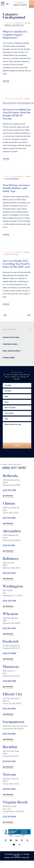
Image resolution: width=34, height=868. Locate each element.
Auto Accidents (12, 179)
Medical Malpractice (14, 25)
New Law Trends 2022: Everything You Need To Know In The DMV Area (16, 264)
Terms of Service (15, 857)
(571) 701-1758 (9, 546)
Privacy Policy (25, 857)
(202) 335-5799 (9, 601)
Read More (6, 81)
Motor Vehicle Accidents (11, 351)
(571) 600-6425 (9, 761)
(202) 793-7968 (9, 490)
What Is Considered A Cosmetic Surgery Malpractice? (15, 35)
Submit (17, 446)
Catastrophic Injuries (10, 344)
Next (29, 315)
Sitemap (7, 857)
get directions (8, 496)
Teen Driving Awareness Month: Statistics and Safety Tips (16, 188)
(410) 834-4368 (9, 789)
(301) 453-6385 (9, 518)
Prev (5, 315)
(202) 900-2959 (9, 628)
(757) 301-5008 (9, 817)
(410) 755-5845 (9, 709)
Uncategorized (10, 103)
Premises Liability (9, 358)
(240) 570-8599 (9, 654)
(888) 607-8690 (20, 5)
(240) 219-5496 (9, 734)
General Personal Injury (11, 337)
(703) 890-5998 (9, 681)
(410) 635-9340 (9, 573)
